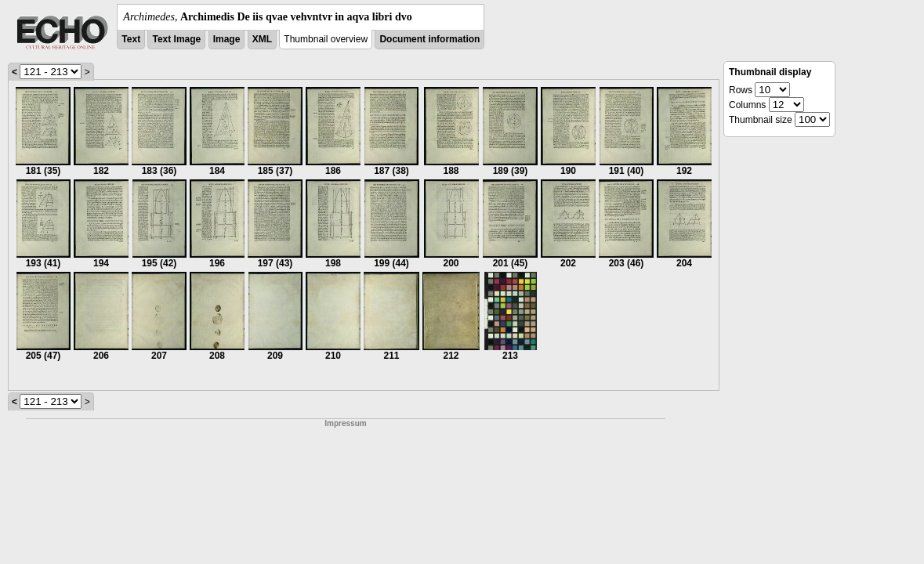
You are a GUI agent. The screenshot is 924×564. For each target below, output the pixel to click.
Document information (429, 39)
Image (227, 39)
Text (131, 39)
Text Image (176, 39)
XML (262, 39)
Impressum (345, 423)
